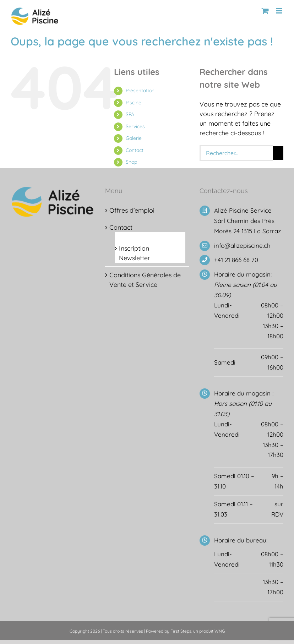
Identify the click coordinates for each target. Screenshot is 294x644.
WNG (220, 631)
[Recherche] (278, 153)
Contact (135, 150)
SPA (130, 114)
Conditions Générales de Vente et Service (145, 280)
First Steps (181, 631)
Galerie (134, 138)
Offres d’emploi (132, 210)
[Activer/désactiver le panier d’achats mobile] (265, 11)
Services (135, 126)
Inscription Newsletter (135, 253)
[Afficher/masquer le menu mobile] (280, 11)
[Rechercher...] (236, 153)
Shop (131, 162)
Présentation (140, 91)
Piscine (134, 103)
